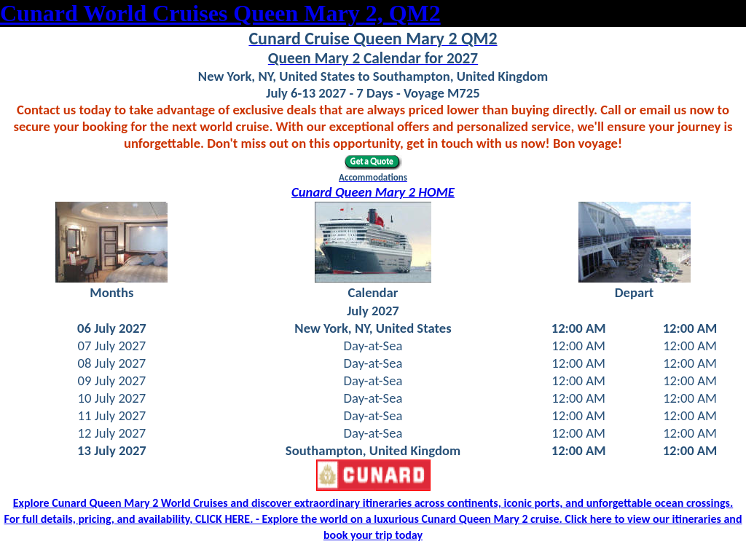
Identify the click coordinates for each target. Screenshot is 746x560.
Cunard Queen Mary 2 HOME (373, 192)
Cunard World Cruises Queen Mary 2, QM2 (220, 13)
